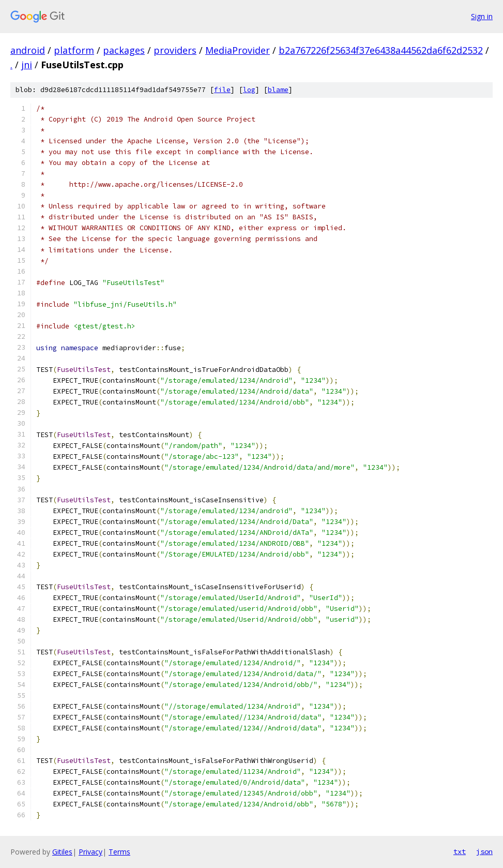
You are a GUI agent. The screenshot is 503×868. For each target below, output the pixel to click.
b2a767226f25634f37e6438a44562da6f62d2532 (381, 50)
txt (460, 851)
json (484, 851)
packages (124, 50)
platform (74, 50)
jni (27, 65)
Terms (119, 852)
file (222, 90)
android (28, 50)
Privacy (90, 852)
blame (278, 90)
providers (175, 50)
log (249, 90)
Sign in (482, 16)
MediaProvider (238, 50)
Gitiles (62, 852)
